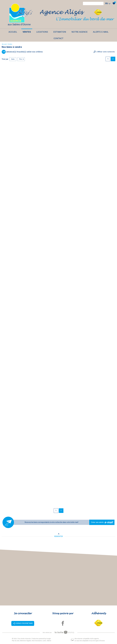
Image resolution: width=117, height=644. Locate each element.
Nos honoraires (37, 641)
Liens (44, 641)
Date (13, 59)
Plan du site (16, 641)
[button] (104, 52)
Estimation (60, 32)
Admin (49, 641)
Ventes (27, 32)
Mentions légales (26, 641)
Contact (58, 38)
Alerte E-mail (101, 32)
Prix (21, 59)
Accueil (13, 32)
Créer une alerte (102, 522)
